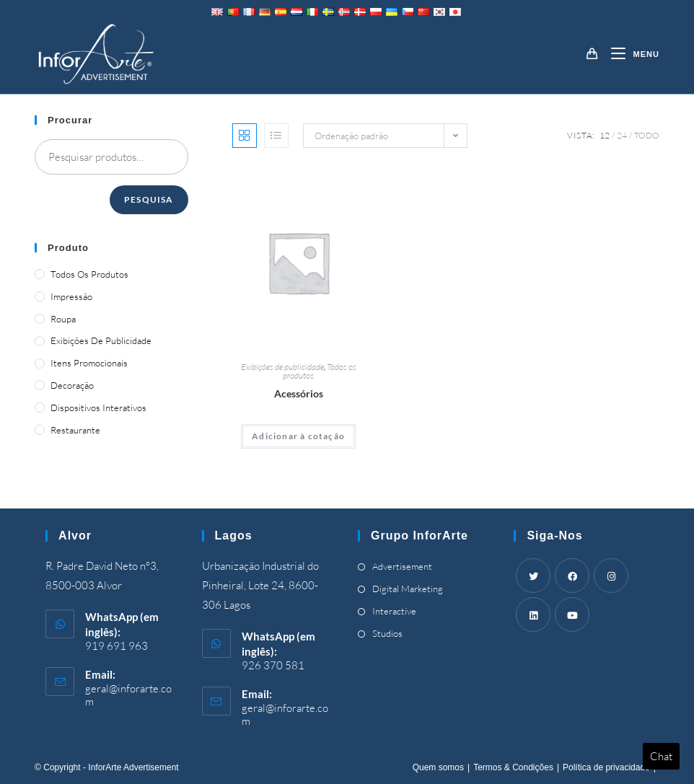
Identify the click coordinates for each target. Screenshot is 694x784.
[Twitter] (533, 576)
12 (605, 135)
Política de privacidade (606, 767)
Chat (661, 756)
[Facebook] (572, 576)
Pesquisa (149, 199)
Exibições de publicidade (282, 367)
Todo (647, 135)
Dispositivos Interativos (98, 408)
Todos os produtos (89, 274)
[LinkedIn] (533, 615)
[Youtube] (572, 615)
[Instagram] (611, 576)
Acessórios (299, 393)
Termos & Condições (513, 767)
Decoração (72, 385)
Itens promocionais (89, 363)
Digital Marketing (408, 589)
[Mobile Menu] (629, 54)
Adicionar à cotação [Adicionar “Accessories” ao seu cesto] (298, 436)
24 (622, 135)
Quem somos (438, 767)
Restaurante (75, 430)
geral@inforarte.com (128, 695)
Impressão (71, 296)
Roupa (63, 319)
